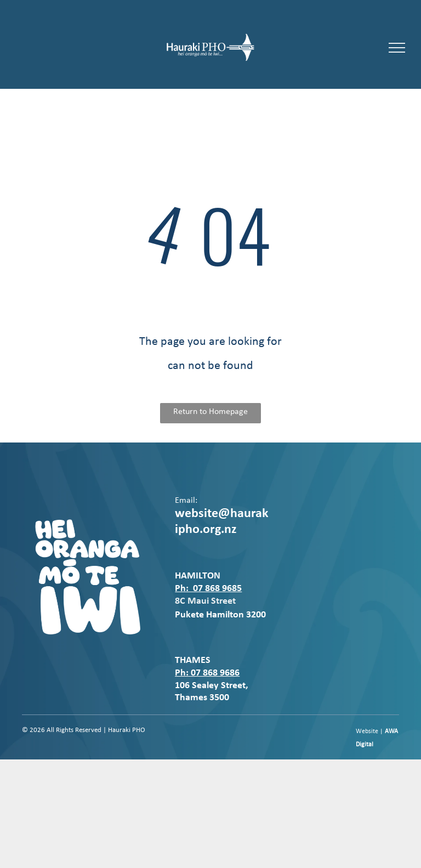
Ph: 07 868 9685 (208, 589)
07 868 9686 (215, 673)
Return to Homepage (210, 412)
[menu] (397, 48)
